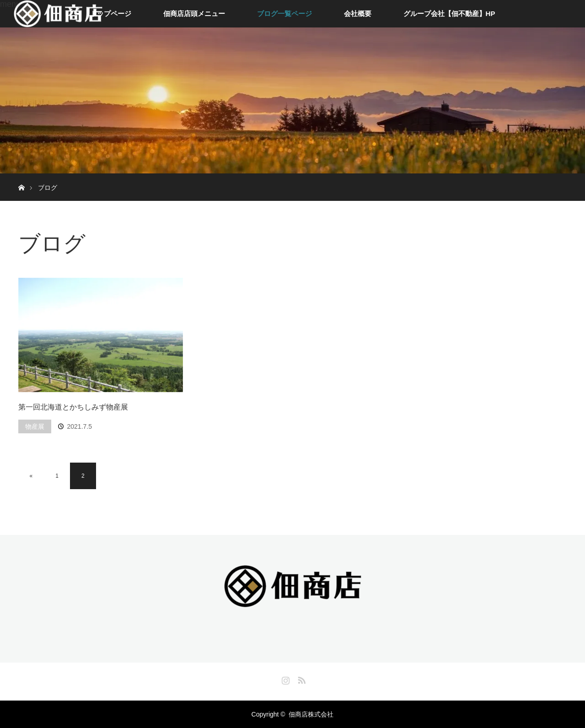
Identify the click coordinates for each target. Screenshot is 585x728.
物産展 (35, 426)
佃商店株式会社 (311, 714)
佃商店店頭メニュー (194, 13)
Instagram (284, 679)
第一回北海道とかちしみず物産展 (73, 407)
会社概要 (358, 13)
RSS (301, 679)
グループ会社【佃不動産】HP (449, 13)
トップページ (111, 13)
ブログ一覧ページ (284, 13)
